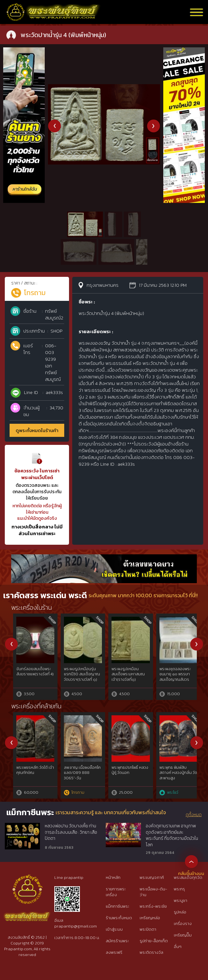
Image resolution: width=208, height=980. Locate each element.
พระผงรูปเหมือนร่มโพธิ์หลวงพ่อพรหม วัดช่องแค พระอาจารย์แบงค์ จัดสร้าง (176, 677)
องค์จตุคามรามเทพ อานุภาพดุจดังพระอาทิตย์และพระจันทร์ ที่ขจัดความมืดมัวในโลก (172, 835)
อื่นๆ (178, 947)
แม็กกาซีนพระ (117, 906)
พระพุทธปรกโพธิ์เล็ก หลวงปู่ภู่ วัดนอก (78, 770)
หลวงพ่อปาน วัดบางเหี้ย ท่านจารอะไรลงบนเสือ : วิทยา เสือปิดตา (71, 832)
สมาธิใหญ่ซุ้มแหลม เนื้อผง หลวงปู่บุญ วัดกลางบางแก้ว (126, 773)
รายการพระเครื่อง (116, 892)
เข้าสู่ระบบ (114, 929)
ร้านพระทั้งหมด (119, 918)
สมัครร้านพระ (117, 941)
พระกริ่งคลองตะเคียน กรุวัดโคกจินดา (32, 672)
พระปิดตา (148, 929)
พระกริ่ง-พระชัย (153, 906)
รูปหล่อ (180, 912)
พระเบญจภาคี (152, 877)
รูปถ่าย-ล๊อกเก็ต (154, 941)
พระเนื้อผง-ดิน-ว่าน (153, 892)
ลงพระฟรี (114, 952)
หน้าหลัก (113, 877)
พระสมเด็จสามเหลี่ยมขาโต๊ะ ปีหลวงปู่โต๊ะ (175, 770)
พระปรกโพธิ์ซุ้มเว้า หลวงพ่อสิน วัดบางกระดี (81, 674)
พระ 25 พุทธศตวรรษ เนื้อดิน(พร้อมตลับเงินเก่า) (128, 674)
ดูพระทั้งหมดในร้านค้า (37, 430)
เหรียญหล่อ (150, 918)
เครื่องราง (183, 924)
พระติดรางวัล (151, 952)
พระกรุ (179, 889)
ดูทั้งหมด (194, 815)
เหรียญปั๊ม (183, 935)
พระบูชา (181, 900)
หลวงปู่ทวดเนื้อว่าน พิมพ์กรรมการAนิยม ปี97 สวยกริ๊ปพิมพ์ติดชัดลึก (32, 775)
